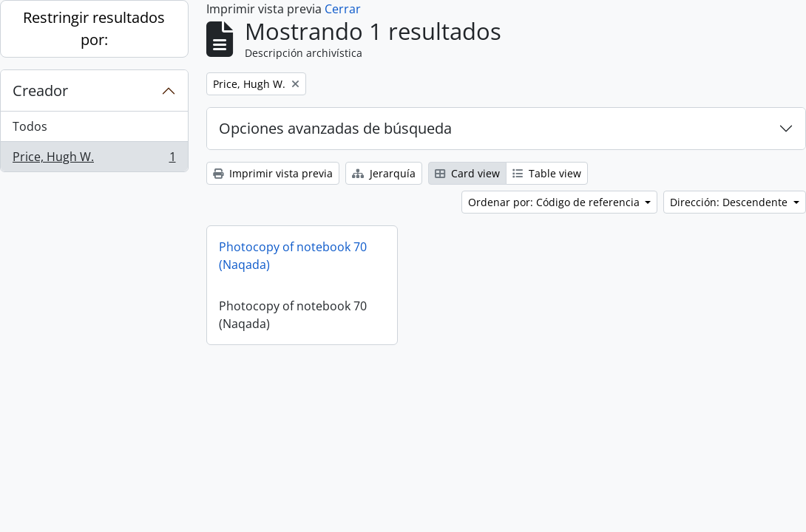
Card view (467, 173)
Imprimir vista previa (273, 173)
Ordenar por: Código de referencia (555, 202)
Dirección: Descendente (730, 202)
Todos (30, 126)
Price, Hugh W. (94, 160)
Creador (40, 91)
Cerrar (343, 9)
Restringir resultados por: (94, 28)
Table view (547, 173)
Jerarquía (384, 173)
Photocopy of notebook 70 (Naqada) (293, 256)
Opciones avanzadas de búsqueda (335, 128)
